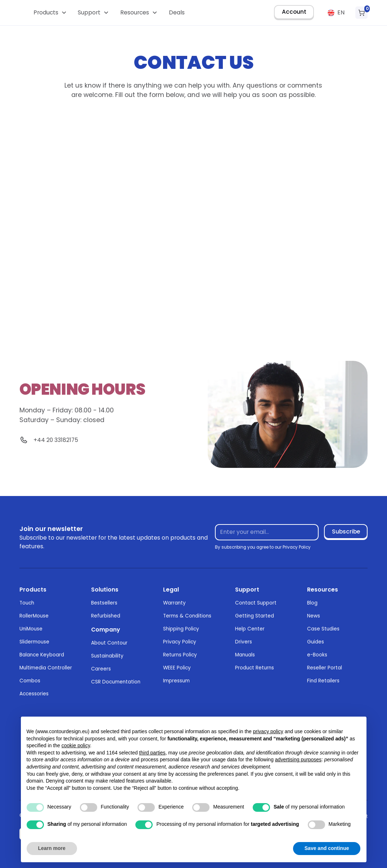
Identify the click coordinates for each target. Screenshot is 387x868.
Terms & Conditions (187, 616)
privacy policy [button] (268, 731)
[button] (50, 13)
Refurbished (106, 616)
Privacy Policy (180, 642)
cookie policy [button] (76, 745)
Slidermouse (34, 642)
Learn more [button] (52, 848)
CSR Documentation (116, 682)
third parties (152, 753)
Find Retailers (323, 681)
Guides (316, 642)
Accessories (34, 694)
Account (294, 12)
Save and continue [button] (327, 848)
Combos (30, 681)
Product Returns (255, 668)
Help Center (250, 629)
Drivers (244, 642)
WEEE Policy (177, 668)
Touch (27, 603)
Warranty (174, 603)
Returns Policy (180, 655)
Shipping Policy (181, 629)
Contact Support (256, 603)
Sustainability (107, 656)
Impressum (176, 681)
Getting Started (255, 616)
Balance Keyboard (42, 655)
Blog (312, 603)
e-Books (317, 655)
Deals (177, 12)
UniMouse (31, 629)
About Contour (109, 643)
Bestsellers (104, 603)
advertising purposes (298, 759)
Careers (101, 669)
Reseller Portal (325, 668)
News (314, 616)
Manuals (245, 655)
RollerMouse (34, 616)
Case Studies (323, 629)
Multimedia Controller (46, 668)
